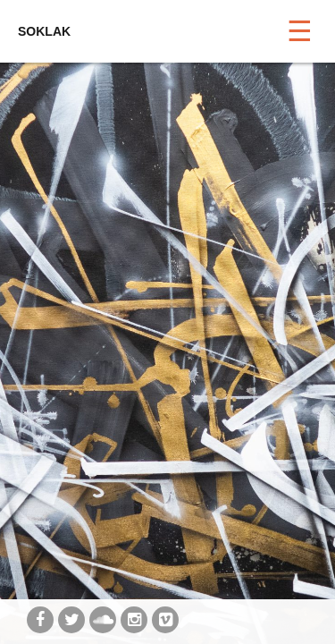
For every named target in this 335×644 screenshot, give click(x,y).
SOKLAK (44, 31)
